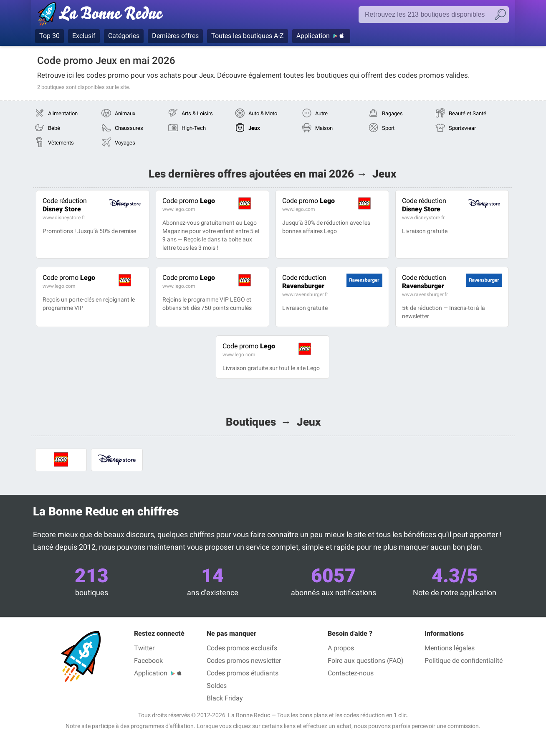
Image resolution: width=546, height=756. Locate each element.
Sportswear (462, 128)
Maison (324, 128)
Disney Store (65, 205)
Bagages (392, 113)
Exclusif (84, 36)
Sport (388, 128)
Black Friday (225, 698)
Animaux (125, 113)
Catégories (124, 36)
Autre (321, 113)
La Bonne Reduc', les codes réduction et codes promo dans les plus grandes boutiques (103, 15)
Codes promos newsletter (244, 661)
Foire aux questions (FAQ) (366, 661)
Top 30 (49, 36)
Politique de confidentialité (464, 661)
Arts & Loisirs (197, 113)
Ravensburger (304, 282)
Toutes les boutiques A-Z (248, 36)
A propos (341, 648)
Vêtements (61, 143)
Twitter (144, 648)
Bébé (54, 128)
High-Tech (194, 128)
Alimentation (63, 113)
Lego (189, 201)
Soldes (217, 686)
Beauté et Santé (468, 113)
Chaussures (129, 128)
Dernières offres (175, 36)
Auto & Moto (263, 113)
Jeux (254, 128)
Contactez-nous (351, 673)
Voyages (125, 143)
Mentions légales (450, 648)
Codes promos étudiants (243, 673)
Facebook (148, 661)
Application (313, 36)
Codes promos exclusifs (242, 648)
